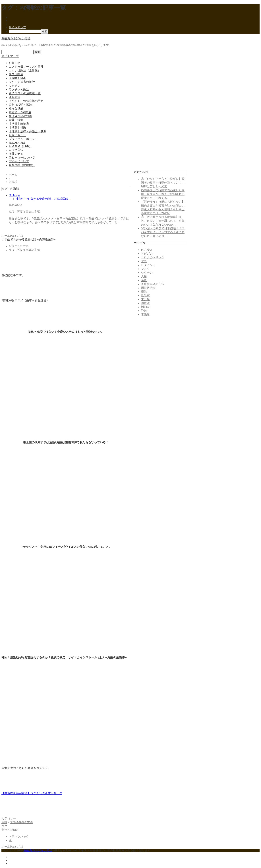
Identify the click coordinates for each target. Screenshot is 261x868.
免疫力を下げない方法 (16, 38)
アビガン (147, 254)
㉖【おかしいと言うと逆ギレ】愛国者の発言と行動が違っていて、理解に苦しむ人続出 (163, 183)
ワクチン (14, 86)
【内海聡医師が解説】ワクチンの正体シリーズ (32, 793)
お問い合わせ (17, 135)
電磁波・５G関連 (20, 112)
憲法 (144, 292)
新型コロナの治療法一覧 (25, 93)
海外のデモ (16, 154)
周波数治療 (148, 288)
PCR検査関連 (17, 78)
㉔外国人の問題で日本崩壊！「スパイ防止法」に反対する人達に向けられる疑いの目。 (163, 232)
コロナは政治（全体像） (25, 70)
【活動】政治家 (19, 124)
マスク (145, 269)
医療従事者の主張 (28, 212)
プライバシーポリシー (23, 139)
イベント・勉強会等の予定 (26, 101)
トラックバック (19, 837)
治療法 (145, 303)
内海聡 (14, 830)
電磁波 (145, 315)
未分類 (145, 299)
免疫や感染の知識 (20, 116)
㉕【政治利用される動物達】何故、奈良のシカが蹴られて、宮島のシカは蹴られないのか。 (163, 221)
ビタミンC (148, 265)
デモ (144, 261)
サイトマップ (17, 27)
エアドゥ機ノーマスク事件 (26, 67)
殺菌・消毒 (16, 120)
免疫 (12, 212)
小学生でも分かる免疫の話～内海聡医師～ (43, 199)
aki (11, 840)
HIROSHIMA (17, 143)
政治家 (145, 295)
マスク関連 (16, 74)
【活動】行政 (17, 128)
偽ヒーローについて (22, 157)
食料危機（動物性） (22, 165)
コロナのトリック (153, 257)
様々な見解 (16, 109)
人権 (144, 276)
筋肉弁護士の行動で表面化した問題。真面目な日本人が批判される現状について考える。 (163, 194)
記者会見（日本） (20, 146)
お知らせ (14, 63)
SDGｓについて (19, 161)
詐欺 (144, 311)
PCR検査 (147, 250)
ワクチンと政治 (19, 89)
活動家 (145, 307)
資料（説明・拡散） (22, 105)
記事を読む (16, 229)
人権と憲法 (16, 150)
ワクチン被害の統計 (22, 82)
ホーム (6, 236)
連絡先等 (14, 97)
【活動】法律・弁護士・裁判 (28, 131)
